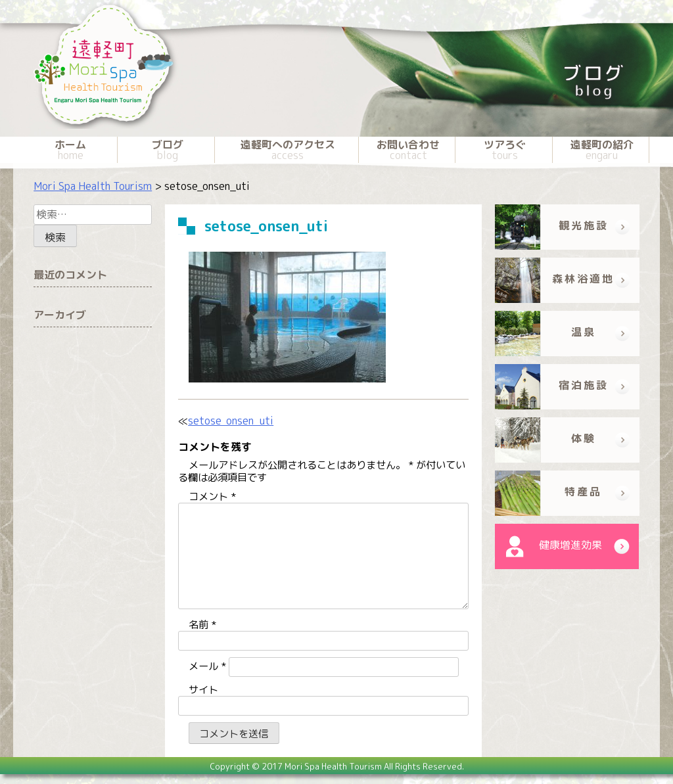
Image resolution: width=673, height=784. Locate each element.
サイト (203, 690)
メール (207, 666)
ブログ (167, 150)
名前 (202, 625)
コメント (212, 496)
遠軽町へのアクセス (288, 150)
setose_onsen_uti (231, 421)
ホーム (70, 150)
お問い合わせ (408, 150)
